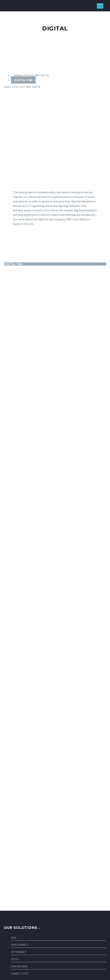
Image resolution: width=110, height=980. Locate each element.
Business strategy (19, 910)
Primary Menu (100, 6)
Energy (12, 860)
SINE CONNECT (20, 785)
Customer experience (21, 935)
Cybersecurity (17, 928)
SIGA (14, 778)
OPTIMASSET (19, 792)
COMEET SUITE (20, 814)
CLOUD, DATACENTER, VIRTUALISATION (29, 941)
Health (12, 854)
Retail (11, 842)
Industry (13, 866)
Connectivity (16, 922)
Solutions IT (15, 916)
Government (15, 872)
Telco (11, 848)
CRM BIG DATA (19, 807)
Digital (12, 904)
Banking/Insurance (19, 878)
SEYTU (15, 799)
